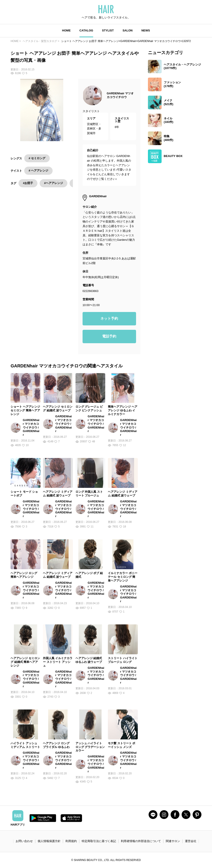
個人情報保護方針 (49, 841)
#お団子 (28, 183)
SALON (128, 30)
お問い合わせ (24, 841)
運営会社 (191, 841)
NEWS (146, 30)
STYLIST (108, 30)
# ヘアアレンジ (38, 170)
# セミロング (37, 158)
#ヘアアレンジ (53, 183)
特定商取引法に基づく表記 (99, 841)
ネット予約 (109, 318)
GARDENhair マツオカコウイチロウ (120, 95)
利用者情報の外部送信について (141, 841)
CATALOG (86, 30)
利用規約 (71, 841)
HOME (66, 30)
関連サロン (173, 841)
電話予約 (109, 336)
